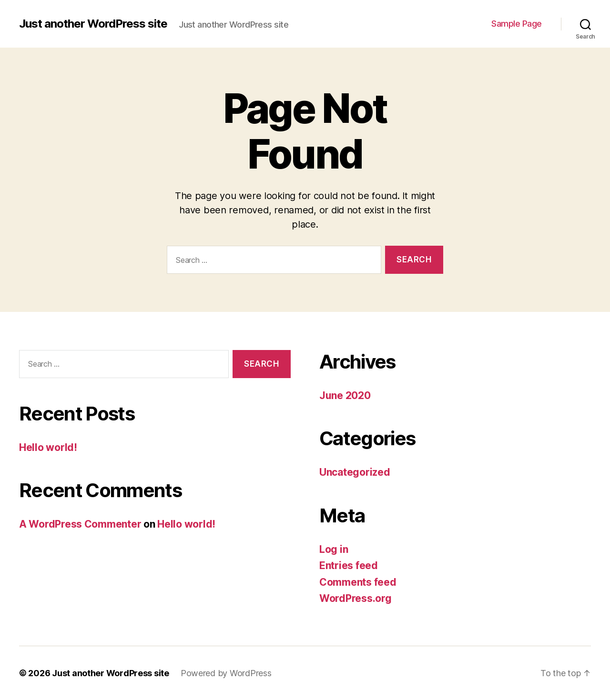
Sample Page (517, 24)
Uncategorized (355, 472)
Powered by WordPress (226, 673)
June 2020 (345, 395)
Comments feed (358, 582)
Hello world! (48, 447)
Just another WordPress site (93, 24)
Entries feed (349, 565)
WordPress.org (356, 598)
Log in (334, 549)
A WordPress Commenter (80, 524)
